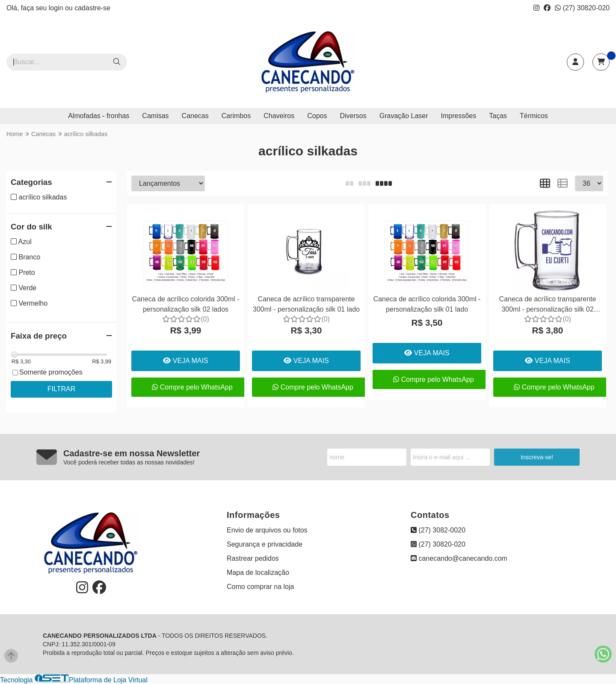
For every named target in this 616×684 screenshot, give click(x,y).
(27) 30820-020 (582, 8)
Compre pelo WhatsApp (192, 387)
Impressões (459, 116)
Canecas (195, 116)
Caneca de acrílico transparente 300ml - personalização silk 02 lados (548, 305)
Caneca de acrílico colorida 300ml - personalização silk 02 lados (186, 304)
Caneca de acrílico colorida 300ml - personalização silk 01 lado (427, 304)
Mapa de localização (258, 572)
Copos (317, 116)
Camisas (155, 116)
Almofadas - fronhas (99, 116)
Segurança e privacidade (265, 544)
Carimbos (236, 116)
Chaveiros (279, 116)
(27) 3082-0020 (438, 530)
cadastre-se (92, 8)
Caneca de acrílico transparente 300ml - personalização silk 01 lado (306, 304)
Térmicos (534, 116)
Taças (498, 116)
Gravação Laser (404, 116)
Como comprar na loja (260, 587)
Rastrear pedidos (253, 558)
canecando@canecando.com (459, 558)
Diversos (353, 116)
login (57, 8)
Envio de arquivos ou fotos (267, 530)
